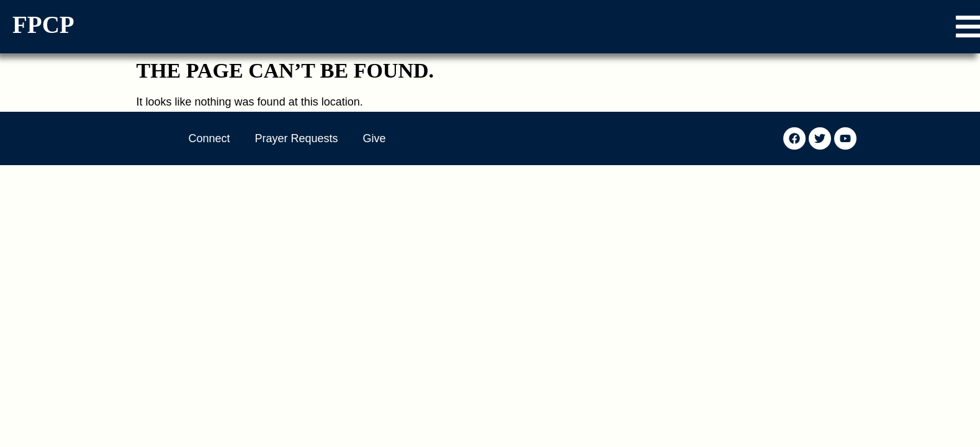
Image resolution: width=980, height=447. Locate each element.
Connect (209, 138)
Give (375, 138)
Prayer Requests (297, 138)
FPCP (43, 25)
